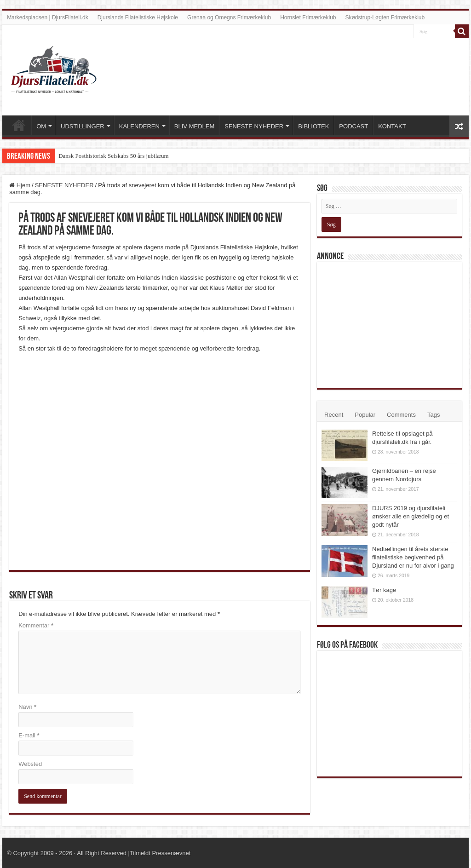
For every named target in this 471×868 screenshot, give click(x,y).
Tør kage (384, 590)
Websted (30, 764)
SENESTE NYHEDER (254, 126)
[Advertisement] (391, 324)
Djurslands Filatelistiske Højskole (138, 17)
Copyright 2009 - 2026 (43, 853)
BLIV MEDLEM (194, 126)
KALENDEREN (139, 126)
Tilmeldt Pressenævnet (160, 853)
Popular (365, 415)
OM (41, 126)
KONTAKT (392, 126)
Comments (401, 415)
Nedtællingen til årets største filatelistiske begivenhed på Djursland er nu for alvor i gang (413, 557)
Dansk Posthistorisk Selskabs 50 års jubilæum (113, 156)
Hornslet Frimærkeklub (308, 17)
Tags (434, 415)
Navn (27, 707)
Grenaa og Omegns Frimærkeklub (229, 17)
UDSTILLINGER (83, 126)
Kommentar (36, 625)
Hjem (20, 185)
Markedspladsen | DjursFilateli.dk (48, 17)
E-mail (29, 735)
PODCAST (353, 126)
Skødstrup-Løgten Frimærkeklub (385, 17)
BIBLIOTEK (313, 126)
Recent (334, 415)
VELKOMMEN (19, 125)
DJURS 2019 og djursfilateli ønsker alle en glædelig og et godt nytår (411, 516)
